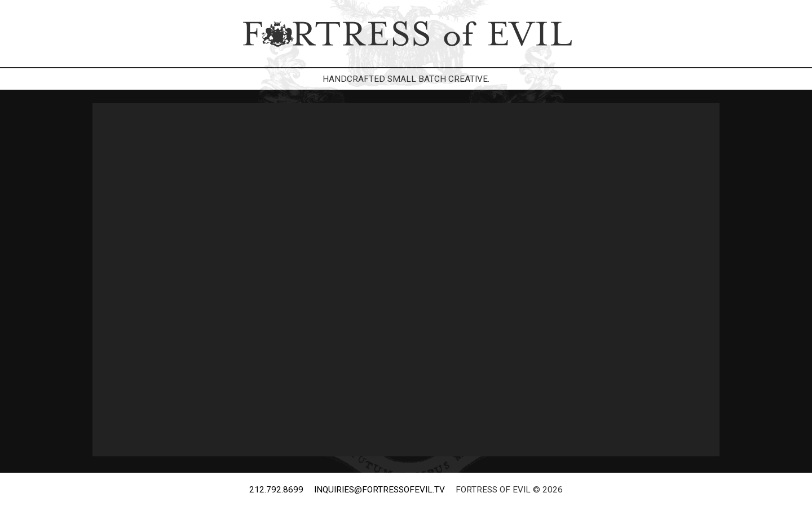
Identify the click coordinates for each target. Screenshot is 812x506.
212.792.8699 (276, 490)
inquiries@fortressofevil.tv (379, 490)
